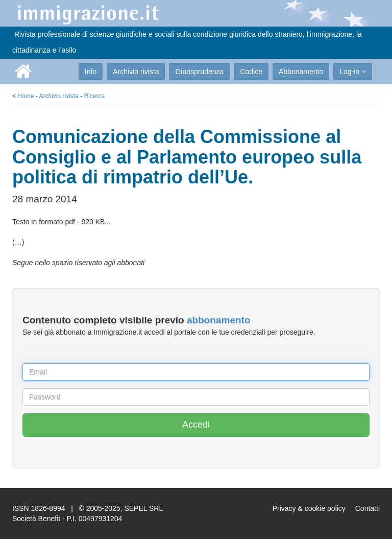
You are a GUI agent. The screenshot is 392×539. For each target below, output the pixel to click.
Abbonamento (301, 72)
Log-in (353, 72)
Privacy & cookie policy (309, 508)
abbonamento (219, 320)
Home (26, 96)
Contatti (367, 508)
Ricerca (94, 96)
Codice (251, 72)
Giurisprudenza (199, 72)
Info (91, 72)
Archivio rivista (136, 72)
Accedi (196, 425)
